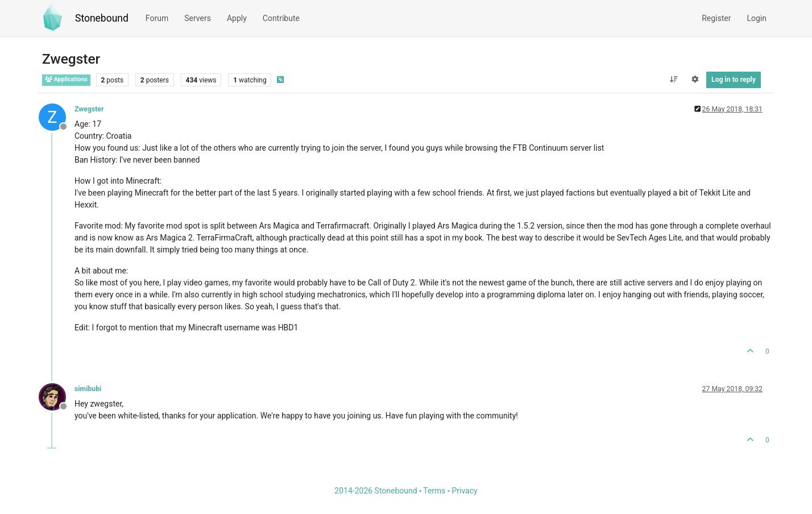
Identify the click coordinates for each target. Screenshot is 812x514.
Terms (434, 491)
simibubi (88, 389)
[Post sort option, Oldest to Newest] (674, 80)
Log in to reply (734, 80)
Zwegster (89, 109)
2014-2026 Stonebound (376, 491)
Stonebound (102, 18)
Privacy (464, 491)
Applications (66, 79)
